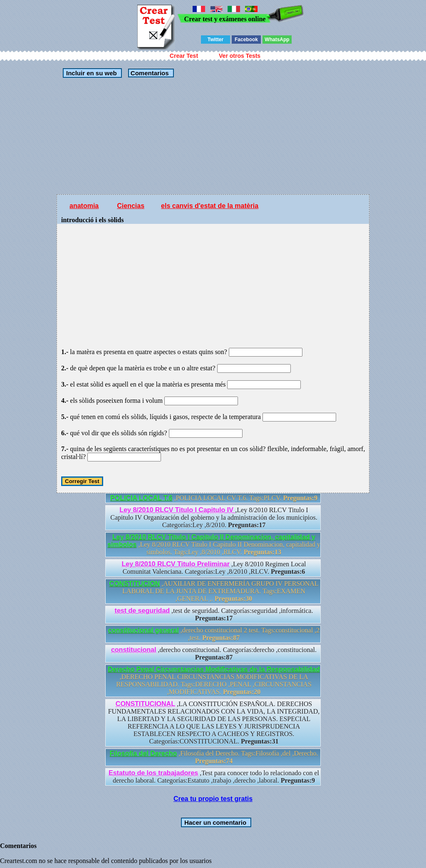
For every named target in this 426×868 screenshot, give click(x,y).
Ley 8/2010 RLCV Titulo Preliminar (176, 564)
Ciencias (131, 206)
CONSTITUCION (134, 584)
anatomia (84, 206)
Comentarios (149, 73)
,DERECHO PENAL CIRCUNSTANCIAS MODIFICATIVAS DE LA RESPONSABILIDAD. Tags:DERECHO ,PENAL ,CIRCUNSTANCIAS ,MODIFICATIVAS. (214, 681)
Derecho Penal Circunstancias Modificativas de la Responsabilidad (214, 669)
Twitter (215, 40)
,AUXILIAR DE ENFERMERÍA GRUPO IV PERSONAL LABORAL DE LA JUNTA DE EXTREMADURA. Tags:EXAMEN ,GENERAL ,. (214, 591)
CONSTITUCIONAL (145, 704)
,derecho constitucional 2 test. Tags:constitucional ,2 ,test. (214, 634)
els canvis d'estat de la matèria (210, 206)
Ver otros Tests (240, 56)
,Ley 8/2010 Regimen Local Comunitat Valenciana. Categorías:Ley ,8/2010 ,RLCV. (214, 568)
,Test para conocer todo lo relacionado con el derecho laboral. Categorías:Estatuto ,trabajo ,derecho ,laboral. (214, 777)
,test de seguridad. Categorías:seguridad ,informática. (214, 614)
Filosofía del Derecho (143, 753)
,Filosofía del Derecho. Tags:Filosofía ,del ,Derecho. (214, 757)
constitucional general (144, 630)
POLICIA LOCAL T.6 (141, 498)
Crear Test (184, 56)
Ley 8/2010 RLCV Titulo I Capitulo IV (177, 510)
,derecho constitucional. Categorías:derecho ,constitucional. (214, 653)
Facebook (246, 40)
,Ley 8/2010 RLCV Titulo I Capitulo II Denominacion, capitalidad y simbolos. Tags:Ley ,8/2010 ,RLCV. (214, 544)
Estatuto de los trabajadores (153, 773)
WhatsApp (277, 40)
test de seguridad (142, 611)
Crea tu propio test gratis (213, 799)
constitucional (134, 650)
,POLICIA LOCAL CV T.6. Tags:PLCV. (214, 498)
